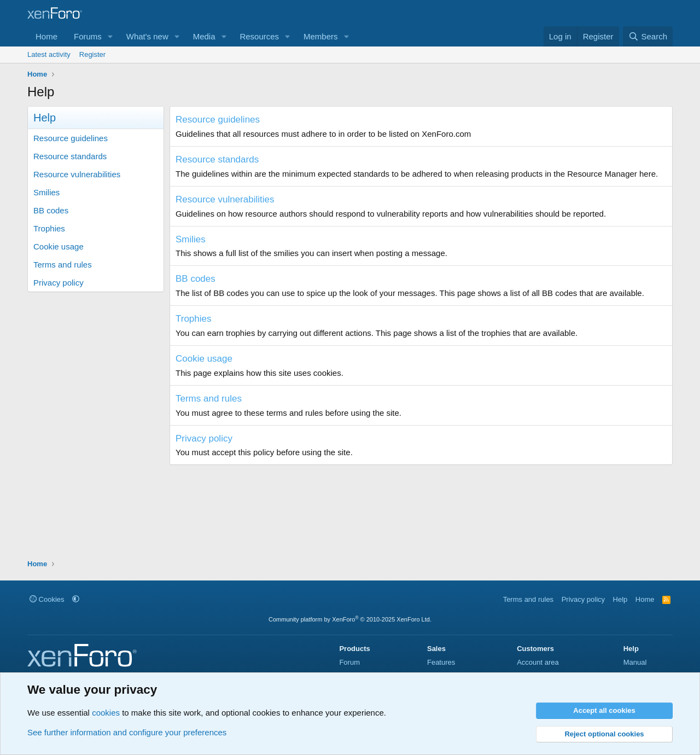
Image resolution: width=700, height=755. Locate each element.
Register (92, 54)
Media (204, 36)
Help (620, 599)
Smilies (46, 192)
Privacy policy (59, 283)
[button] (110, 36)
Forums (88, 36)
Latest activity (49, 54)
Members (321, 36)
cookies (106, 713)
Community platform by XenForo (350, 619)
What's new (147, 36)
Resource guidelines (71, 138)
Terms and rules (63, 265)
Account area (538, 662)
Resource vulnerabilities (77, 174)
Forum (349, 662)
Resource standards (70, 156)
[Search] (648, 36)
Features (441, 662)
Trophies (49, 228)
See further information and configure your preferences (127, 732)
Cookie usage (59, 246)
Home (46, 36)
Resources (259, 36)
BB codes (51, 210)
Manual (635, 662)
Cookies (47, 599)
